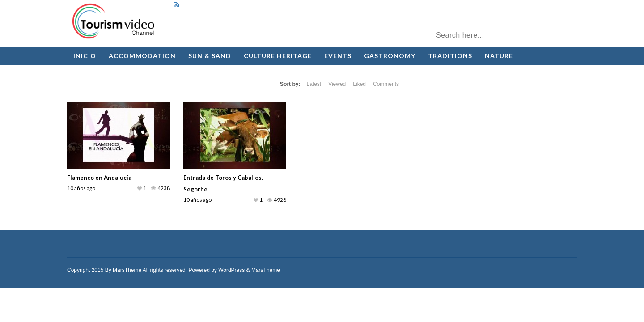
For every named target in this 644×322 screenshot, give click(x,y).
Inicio (85, 56)
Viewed (337, 84)
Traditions (450, 56)
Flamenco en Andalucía (99, 178)
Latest (314, 84)
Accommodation (142, 56)
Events (338, 56)
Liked (359, 84)
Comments (386, 84)
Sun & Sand (210, 56)
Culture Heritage (278, 56)
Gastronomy (390, 56)
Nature (499, 56)
